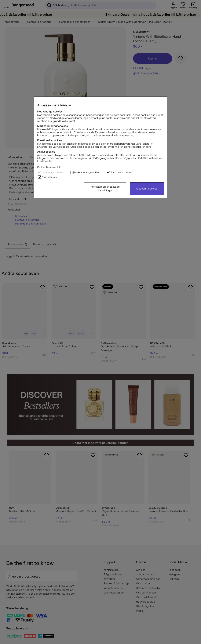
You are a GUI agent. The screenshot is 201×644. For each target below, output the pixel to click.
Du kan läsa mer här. (49, 167)
